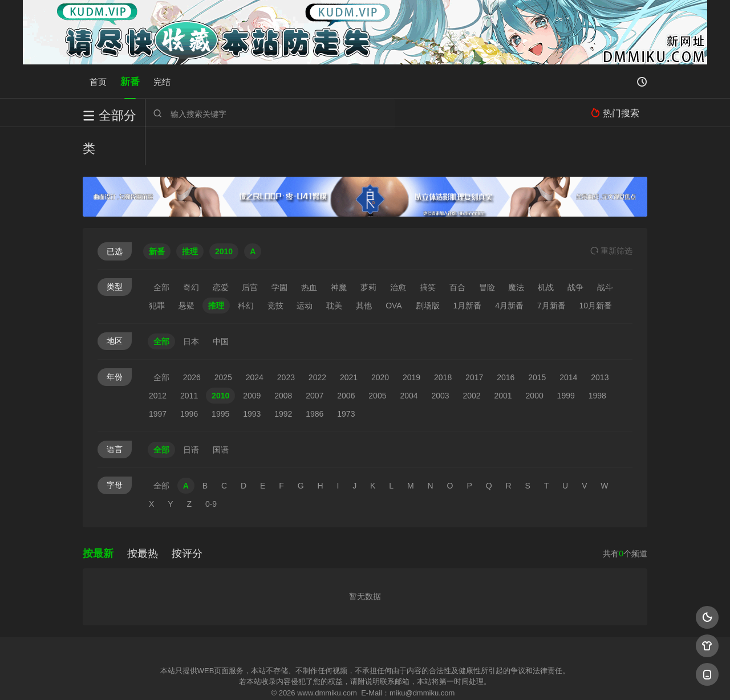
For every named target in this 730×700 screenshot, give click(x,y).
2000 (535, 357)
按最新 (98, 515)
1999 (566, 357)
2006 (346, 357)
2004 (409, 357)
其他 (364, 267)
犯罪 (157, 267)
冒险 (487, 249)
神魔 (339, 249)
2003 (440, 357)
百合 (457, 249)
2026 (192, 339)
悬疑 (186, 267)
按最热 (143, 515)
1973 (346, 376)
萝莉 (368, 249)
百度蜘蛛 (273, 677)
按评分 (187, 515)
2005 (377, 357)
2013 (600, 339)
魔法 (516, 249)
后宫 (250, 249)
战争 (575, 249)
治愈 (398, 249)
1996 (189, 376)
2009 (252, 357)
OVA (394, 267)
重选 (611, 213)
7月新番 (551, 267)
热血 (309, 249)
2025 (223, 339)
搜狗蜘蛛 (365, 677)
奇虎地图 (411, 677)
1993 (252, 376)
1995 (220, 376)
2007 (315, 357)
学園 (279, 249)
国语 (221, 412)
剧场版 (428, 267)
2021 (349, 339)
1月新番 (467, 267)
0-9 (211, 466)
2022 (317, 339)
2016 (506, 339)
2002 (471, 357)
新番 (130, 81)
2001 (503, 357)
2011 (189, 357)
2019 (411, 339)
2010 (220, 357)
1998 (597, 357)
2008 (283, 357)
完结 (162, 81)
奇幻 (191, 249)
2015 (537, 339)
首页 (98, 81)
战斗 (605, 249)
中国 (221, 303)
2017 (474, 339)
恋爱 (221, 249)
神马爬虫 (319, 677)
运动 (305, 267)
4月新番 (509, 267)
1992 (283, 376)
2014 (568, 339)
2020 (380, 339)
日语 (191, 412)
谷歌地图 (457, 677)
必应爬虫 (504, 677)
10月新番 (596, 267)
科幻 (246, 267)
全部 (161, 249)
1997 (158, 376)
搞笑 (428, 249)
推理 (216, 267)
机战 (546, 249)
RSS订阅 (227, 677)
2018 (443, 339)
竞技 (275, 267)
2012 (158, 357)
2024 (255, 339)
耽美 (334, 267)
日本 (191, 303)
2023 (286, 339)
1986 (315, 376)
